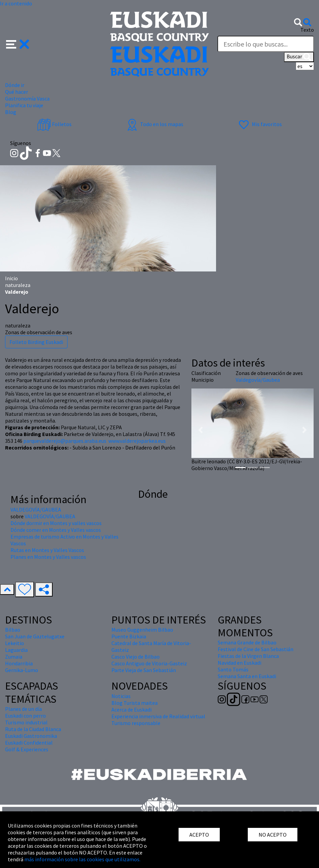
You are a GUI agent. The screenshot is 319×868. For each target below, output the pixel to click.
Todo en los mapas (154, 124)
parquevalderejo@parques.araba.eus (65, 441)
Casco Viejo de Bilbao (136, 657)
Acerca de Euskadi (131, 710)
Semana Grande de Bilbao (247, 642)
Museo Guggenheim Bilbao (142, 630)
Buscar (299, 57)
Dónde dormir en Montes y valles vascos (56, 523)
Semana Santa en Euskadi (247, 676)
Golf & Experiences (27, 749)
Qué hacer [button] (17, 92)
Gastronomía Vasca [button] (27, 98)
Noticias (121, 696)
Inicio (11, 278)
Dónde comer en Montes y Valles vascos (56, 530)
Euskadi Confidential (29, 743)
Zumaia (14, 657)
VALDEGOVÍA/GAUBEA (36, 510)
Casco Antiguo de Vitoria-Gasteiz (149, 663)
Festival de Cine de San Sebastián (256, 649)
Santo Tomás (233, 669)
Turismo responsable (136, 723)
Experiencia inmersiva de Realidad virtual (158, 716)
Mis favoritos (259, 124)
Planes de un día (23, 709)
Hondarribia (19, 663)
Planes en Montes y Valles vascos (48, 557)
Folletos (54, 124)
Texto (307, 30)
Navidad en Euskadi (240, 663)
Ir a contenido (16, 3)
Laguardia (16, 650)
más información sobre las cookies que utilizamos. (82, 859)
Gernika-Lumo (22, 670)
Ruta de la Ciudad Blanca (33, 729)
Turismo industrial (26, 722)
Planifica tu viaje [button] (24, 105)
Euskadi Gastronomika (31, 736)
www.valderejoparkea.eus (137, 441)
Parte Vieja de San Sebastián (144, 670)
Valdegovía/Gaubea (258, 380)
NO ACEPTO (273, 835)
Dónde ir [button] (15, 85)
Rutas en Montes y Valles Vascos (47, 550)
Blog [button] (11, 112)
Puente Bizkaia (129, 636)
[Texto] (266, 44)
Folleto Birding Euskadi (36, 342)
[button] (18, 44)
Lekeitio (15, 643)
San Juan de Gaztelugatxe (35, 636)
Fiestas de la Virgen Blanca (248, 656)
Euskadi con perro (25, 716)
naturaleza (18, 285)
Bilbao (13, 630)
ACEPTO (199, 835)
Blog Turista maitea (135, 703)
